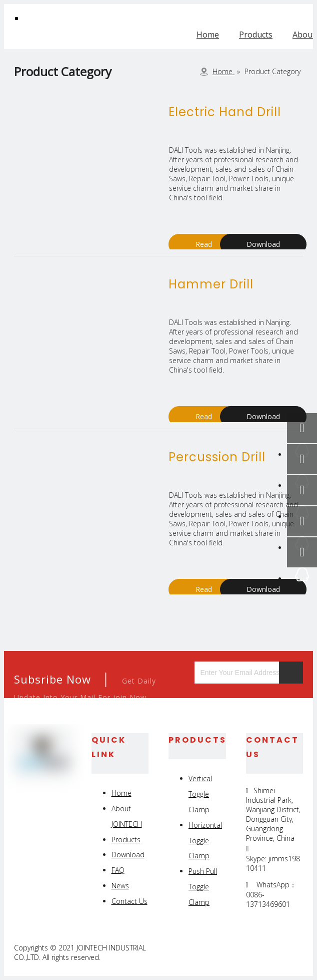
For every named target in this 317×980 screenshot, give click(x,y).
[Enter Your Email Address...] (239, 673)
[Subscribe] (291, 673)
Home (208, 35)
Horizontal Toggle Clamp (205, 841)
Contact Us (129, 901)
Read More (204, 247)
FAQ (118, 870)
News (120, 886)
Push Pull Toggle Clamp (203, 887)
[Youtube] (294, 952)
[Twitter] (271, 952)
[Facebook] (225, 952)
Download (263, 244)
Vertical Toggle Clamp (200, 794)
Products (256, 35)
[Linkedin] (248, 952)
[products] (68, 146)
